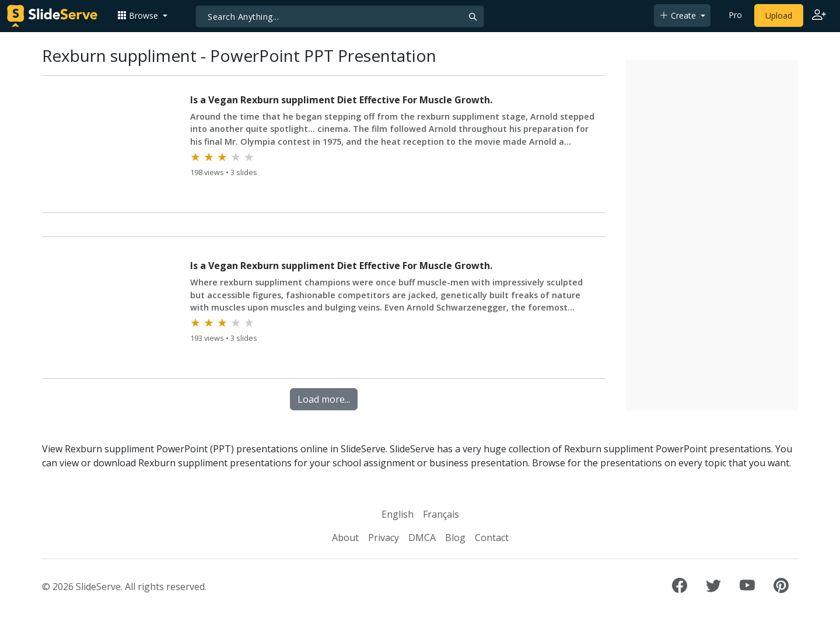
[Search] (340, 16)
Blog (455, 538)
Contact (492, 538)
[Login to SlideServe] (819, 16)
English (398, 514)
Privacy (384, 538)
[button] (142, 15)
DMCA (422, 538)
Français (441, 514)
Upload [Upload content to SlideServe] (779, 15)
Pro (735, 15)
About (345, 538)
